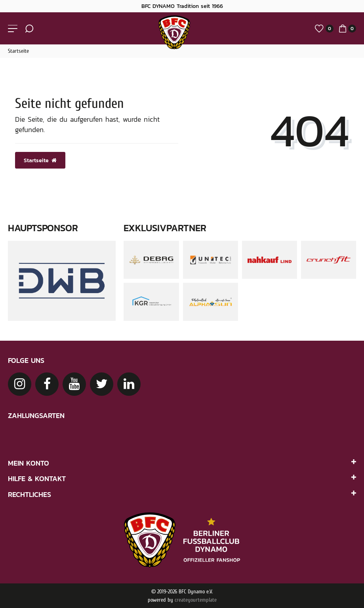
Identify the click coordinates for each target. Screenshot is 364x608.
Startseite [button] (40, 160)
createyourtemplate (196, 600)
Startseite (18, 51)
